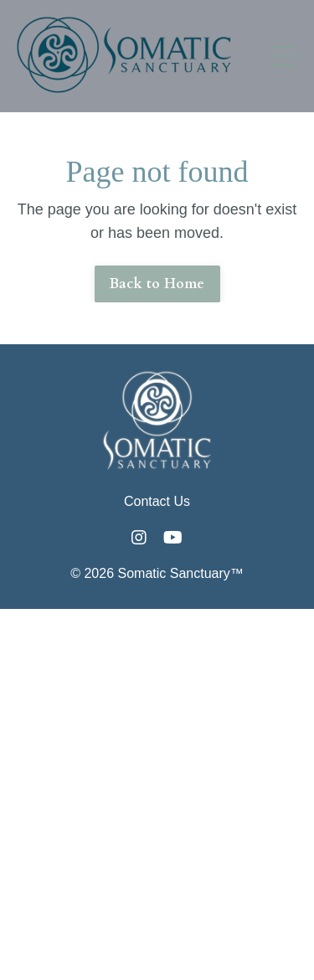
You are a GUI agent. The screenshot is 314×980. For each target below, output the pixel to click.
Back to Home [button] (157, 284)
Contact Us (157, 501)
